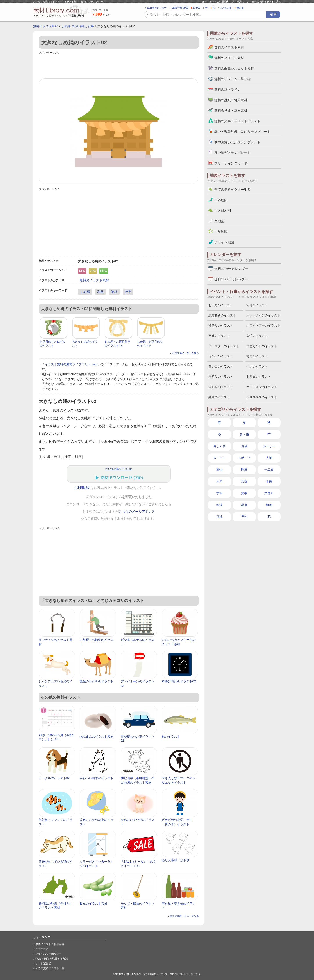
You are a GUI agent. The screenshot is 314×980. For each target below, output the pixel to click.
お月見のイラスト (259, 377)
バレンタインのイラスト (263, 315)
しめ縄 (66, 26)
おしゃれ (219, 446)
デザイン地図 (224, 242)
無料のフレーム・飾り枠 (232, 79)
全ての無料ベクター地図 (232, 189)
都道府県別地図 (180, 8)
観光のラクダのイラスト (97, 681)
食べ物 (244, 434)
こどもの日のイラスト (262, 346)
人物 (269, 458)
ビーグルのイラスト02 (54, 778)
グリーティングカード (231, 163)
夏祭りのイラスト (221, 377)
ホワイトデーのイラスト (263, 325)
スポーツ (244, 458)
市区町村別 (223, 211)
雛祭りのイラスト (221, 325)
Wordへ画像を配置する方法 (52, 959)
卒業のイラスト (219, 336)
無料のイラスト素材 (94, 280)
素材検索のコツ (240, 2)
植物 (269, 505)
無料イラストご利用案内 (215, 2)
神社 (83, 26)
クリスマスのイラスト (262, 397)
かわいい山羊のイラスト (97, 778)
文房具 (269, 493)
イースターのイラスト (224, 346)
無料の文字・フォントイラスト (237, 121)
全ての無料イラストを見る (267, 2)
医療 (244, 470)
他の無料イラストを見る (186, 353)
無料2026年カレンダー (231, 269)
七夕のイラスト (257, 366)
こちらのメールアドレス (137, 512)
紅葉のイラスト (219, 397)
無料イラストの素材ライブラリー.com (155, 974)
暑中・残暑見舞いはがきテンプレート (242, 132)
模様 (219, 517)
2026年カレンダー (157, 8)
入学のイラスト (257, 336)
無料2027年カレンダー (231, 279)
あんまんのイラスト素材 (97, 736)
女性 (244, 481)
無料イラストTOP (45, 26)
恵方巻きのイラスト (222, 315)
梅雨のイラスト (257, 356)
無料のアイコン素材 (229, 58)
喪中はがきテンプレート (232, 153)
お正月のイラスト (221, 305)
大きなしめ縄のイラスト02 (119, 469)
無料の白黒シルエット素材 (234, 68)
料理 (219, 505)
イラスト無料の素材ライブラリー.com (71, 364)
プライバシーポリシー (48, 954)
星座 (244, 505)
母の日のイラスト (221, 356)
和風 (75, 26)
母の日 (240, 8)
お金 (244, 446)
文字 (244, 493)
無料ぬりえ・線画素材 (231, 110)
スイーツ (219, 458)
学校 (219, 493)
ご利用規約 (82, 488)
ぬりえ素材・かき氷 (176, 860)
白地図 (197, 8)
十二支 (269, 470)
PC (269, 434)
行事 (91, 26)
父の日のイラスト (221, 366)
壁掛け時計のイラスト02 (179, 681)
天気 (219, 481)
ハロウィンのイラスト (262, 387)
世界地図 (221, 232)
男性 (244, 517)
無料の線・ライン (228, 89)
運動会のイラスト (221, 387)
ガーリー (269, 446)
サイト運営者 (43, 964)
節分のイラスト (257, 305)
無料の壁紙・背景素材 (231, 100)
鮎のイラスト (171, 736)
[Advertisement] (119, 65)
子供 (269, 481)
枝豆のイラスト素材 (93, 903)
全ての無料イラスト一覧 (50, 968)
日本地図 (221, 200)
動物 (219, 470)
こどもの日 (226, 8)
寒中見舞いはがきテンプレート (237, 142)
